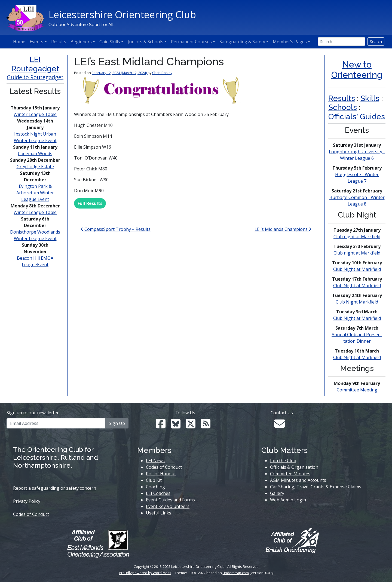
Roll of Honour (161, 474)
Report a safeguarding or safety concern (55, 488)
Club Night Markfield (357, 302)
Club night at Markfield (357, 237)
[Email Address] (56, 423)
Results (59, 42)
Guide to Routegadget (35, 77)
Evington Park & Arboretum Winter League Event (35, 193)
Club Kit (154, 480)
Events (36, 42)
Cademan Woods (35, 154)
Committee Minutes (290, 474)
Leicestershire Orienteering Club (122, 15)
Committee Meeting (357, 390)
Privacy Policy (27, 501)
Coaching (155, 487)
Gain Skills (110, 42)
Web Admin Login (288, 500)
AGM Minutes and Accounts (298, 480)
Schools (343, 107)
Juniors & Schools (146, 42)
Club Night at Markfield (357, 269)
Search (376, 42)
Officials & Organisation (294, 467)
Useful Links (159, 513)
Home (19, 42)
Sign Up (117, 423)
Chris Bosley (162, 73)
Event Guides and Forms (170, 500)
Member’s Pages (290, 42)
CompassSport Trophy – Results (116, 229)
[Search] (342, 42)
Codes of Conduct (31, 514)
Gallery (277, 493)
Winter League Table (35, 114)
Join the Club (283, 461)
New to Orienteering (357, 70)
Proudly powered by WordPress (145, 573)
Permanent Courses (191, 42)
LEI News (155, 461)
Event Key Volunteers (168, 506)
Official (340, 117)
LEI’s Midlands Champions (283, 229)
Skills (370, 98)
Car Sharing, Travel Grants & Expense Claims (316, 487)
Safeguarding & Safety (242, 42)
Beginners (81, 42)
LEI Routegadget (35, 64)
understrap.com (236, 573)
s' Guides (369, 117)
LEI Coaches (158, 493)
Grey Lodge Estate (35, 167)
